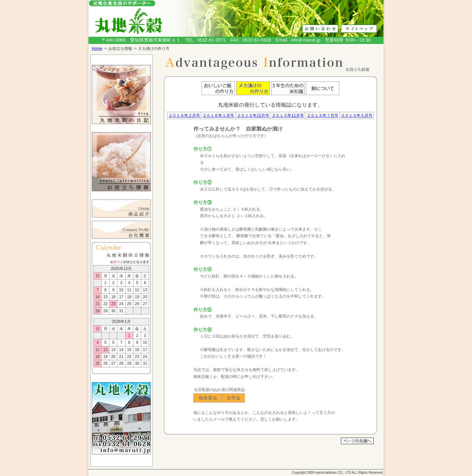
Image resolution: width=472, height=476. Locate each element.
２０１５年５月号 (357, 115)
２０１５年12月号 (253, 115)
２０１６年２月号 (184, 115)
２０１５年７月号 (323, 115)
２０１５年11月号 (288, 115)
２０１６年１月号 (218, 115)
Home (97, 49)
